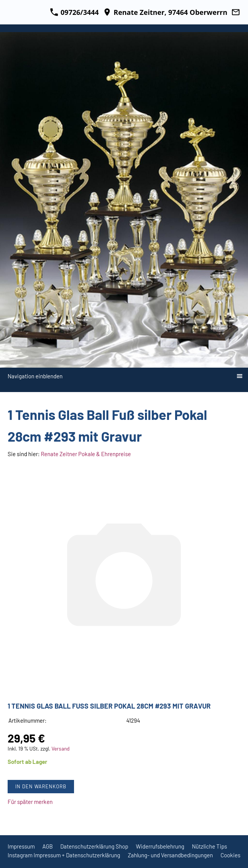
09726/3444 (74, 12)
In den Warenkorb (41, 786)
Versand (60, 748)
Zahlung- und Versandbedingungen (170, 855)
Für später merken (30, 802)
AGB (48, 846)
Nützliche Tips (209, 846)
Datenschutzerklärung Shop (94, 846)
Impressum (21, 846)
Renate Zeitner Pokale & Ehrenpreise (86, 454)
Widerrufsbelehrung (160, 846)
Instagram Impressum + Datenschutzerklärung (64, 855)
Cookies (230, 855)
